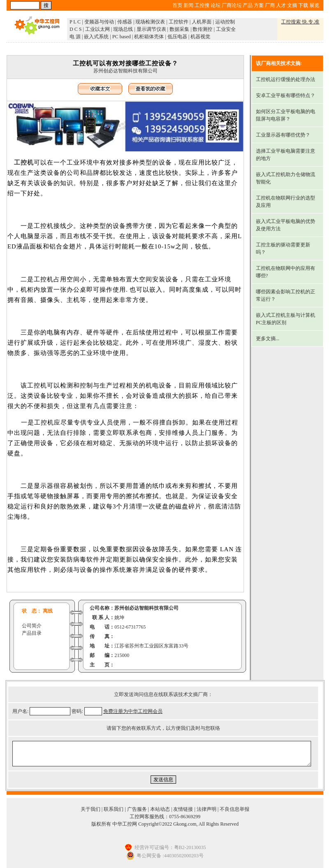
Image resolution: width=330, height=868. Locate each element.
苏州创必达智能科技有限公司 (125, 71)
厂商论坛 (232, 5)
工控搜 (202, 5)
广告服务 (137, 809)
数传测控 (202, 29)
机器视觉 (200, 37)
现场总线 (123, 29)
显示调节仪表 (151, 29)
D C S (76, 29)
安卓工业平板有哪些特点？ (286, 95)
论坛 (216, 5)
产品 (248, 5)
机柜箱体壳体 (149, 37)
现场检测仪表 (150, 22)
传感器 (125, 22)
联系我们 (114, 809)
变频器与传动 (99, 22)
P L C (75, 22)
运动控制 (225, 22)
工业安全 (226, 29)
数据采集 (179, 29)
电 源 (75, 37)
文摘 (292, 5)
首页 (177, 5)
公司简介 (32, 626)
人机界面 (202, 22)
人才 (281, 5)
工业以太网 (98, 29)
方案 (259, 5)
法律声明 (207, 809)
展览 (314, 5)
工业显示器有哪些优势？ (283, 135)
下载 (303, 5)
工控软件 (179, 22)
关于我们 (91, 809)
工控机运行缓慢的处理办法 (286, 79)
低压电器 (177, 37)
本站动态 (160, 809)
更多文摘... (268, 339)
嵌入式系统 (96, 37)
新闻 (188, 5)
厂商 (270, 5)
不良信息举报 (235, 809)
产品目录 (32, 633)
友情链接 (183, 809)
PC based (122, 37)
